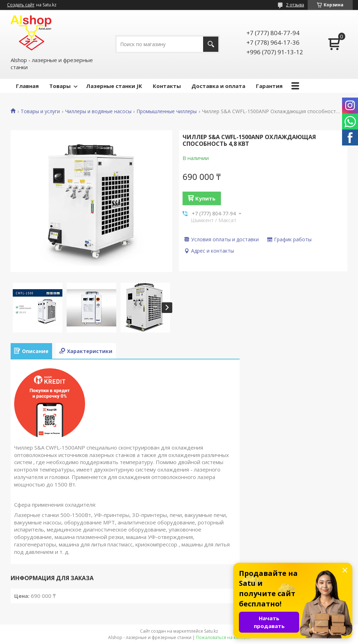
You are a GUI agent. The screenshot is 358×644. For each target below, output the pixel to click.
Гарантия (269, 86)
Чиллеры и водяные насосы (98, 111)
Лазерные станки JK (114, 86)
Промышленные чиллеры (167, 111)
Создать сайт (21, 5)
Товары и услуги (40, 111)
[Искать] (211, 44)
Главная (27, 86)
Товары (60, 86)
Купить (205, 198)
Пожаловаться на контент (223, 637)
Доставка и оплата (218, 86)
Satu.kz (211, 631)
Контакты (167, 86)
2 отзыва (295, 5)
